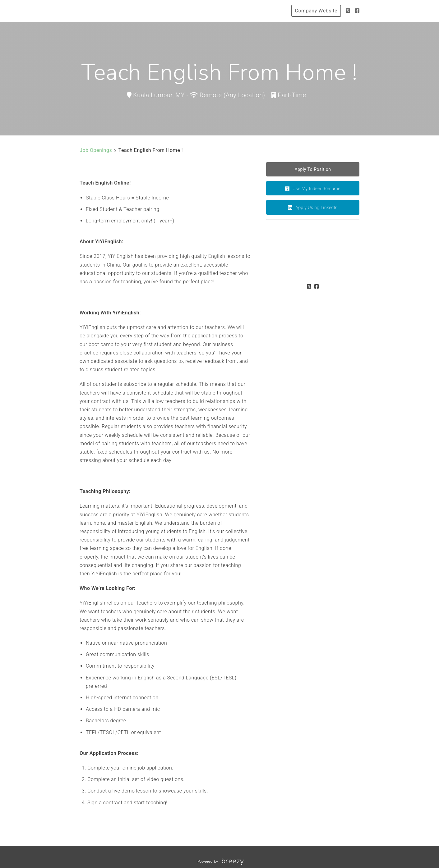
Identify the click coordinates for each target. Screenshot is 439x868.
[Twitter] (348, 11)
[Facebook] (357, 11)
